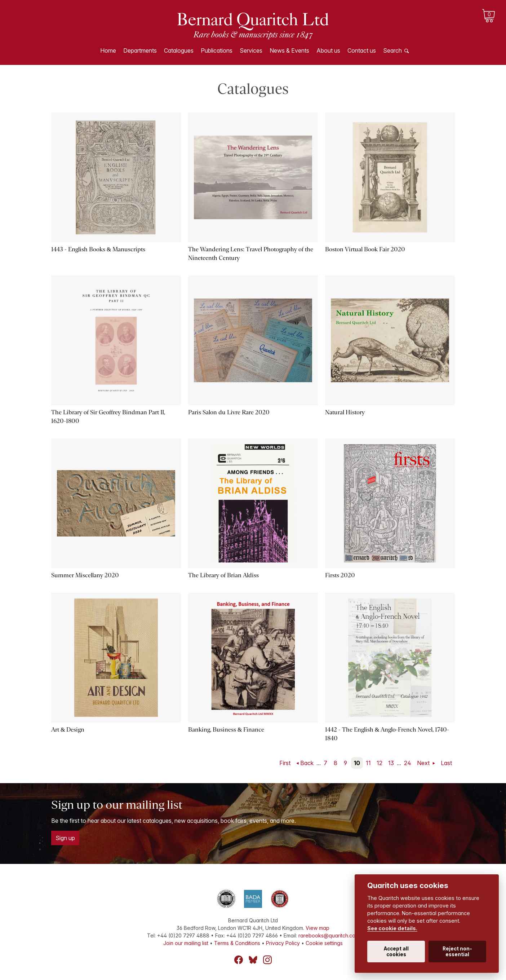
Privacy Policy (283, 943)
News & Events (289, 50)
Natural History (345, 412)
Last (446, 763)
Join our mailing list (186, 943)
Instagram (267, 960)
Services (251, 50)
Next (424, 763)
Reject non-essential (457, 952)
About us (328, 50)
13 (391, 763)
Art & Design (68, 730)
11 (368, 763)
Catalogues (179, 50)
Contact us (362, 50)
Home (108, 50)
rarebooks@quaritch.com (329, 935)
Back (307, 763)
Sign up (65, 838)
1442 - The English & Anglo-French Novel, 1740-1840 (387, 734)
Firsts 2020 (340, 575)
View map (318, 928)
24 (408, 763)
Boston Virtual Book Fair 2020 (365, 249)
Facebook (239, 960)
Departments (140, 50)
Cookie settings (324, 943)
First (285, 763)
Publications (217, 50)
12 (379, 763)
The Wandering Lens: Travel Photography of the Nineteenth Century (251, 254)
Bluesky (253, 960)
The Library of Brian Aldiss (223, 575)
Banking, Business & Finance (226, 730)
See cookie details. (392, 928)
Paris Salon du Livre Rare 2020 (229, 412)
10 (357, 763)
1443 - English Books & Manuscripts (98, 249)
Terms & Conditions (237, 943)
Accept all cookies (396, 952)
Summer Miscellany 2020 (85, 575)
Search (392, 50)
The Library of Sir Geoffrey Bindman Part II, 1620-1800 (108, 417)
